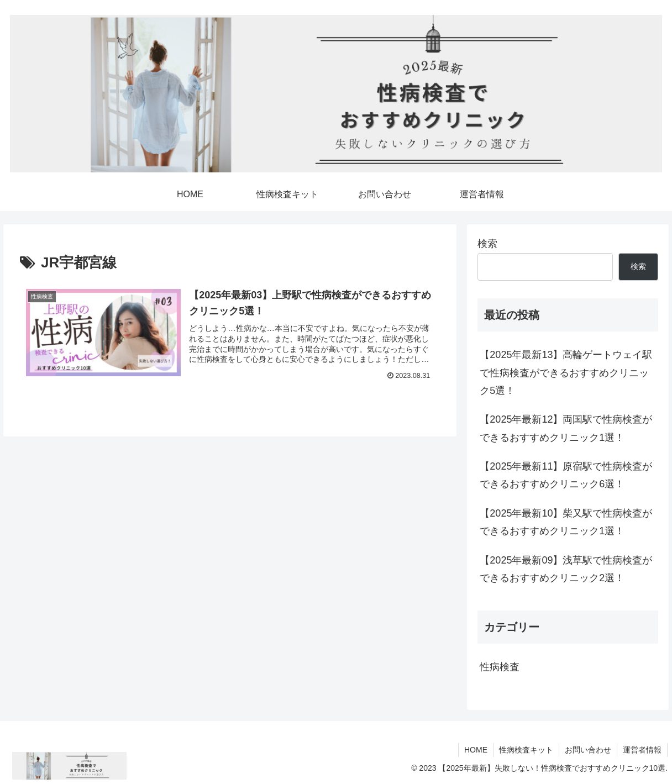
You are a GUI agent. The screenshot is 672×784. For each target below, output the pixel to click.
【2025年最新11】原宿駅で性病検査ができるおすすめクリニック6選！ (566, 475)
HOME (476, 750)
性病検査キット (526, 750)
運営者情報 (642, 750)
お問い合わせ (588, 750)
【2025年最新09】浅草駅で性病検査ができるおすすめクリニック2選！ (566, 569)
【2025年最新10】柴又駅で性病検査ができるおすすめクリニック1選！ (566, 522)
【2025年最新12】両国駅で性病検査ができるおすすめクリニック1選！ (566, 428)
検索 (487, 244)
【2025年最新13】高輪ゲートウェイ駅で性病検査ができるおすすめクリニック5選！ (566, 373)
